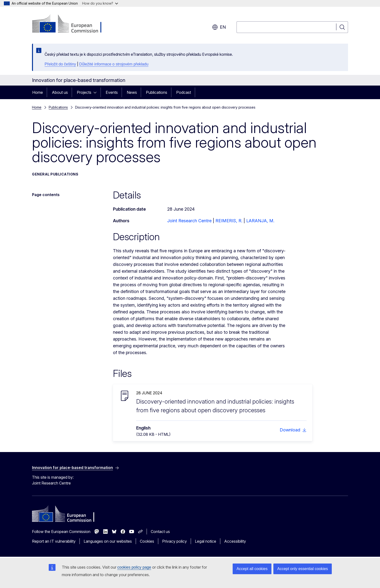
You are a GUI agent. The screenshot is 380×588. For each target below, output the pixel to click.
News (132, 92)
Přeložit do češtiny (60, 64)
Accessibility (235, 541)
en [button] (219, 27)
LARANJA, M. (260, 221)
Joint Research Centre (189, 221)
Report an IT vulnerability (54, 541)
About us (60, 92)
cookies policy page (134, 567)
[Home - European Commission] (71, 24)
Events (112, 92)
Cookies (147, 541)
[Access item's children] (96, 92)
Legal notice (206, 541)
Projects (84, 92)
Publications (157, 92)
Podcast (184, 92)
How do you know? (100, 3)
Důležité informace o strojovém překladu (114, 64)
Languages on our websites (108, 541)
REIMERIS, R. (229, 221)
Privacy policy (174, 541)
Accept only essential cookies (303, 569)
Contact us (160, 532)
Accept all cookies (252, 569)
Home (38, 92)
